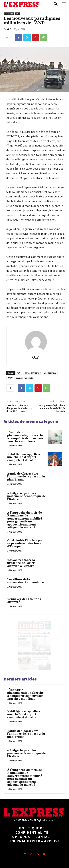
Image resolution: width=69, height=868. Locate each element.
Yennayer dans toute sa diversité (24, 601)
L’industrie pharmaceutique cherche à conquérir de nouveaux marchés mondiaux (25, 437)
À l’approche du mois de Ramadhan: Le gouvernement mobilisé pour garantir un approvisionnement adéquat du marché (25, 520)
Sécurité (9, 14)
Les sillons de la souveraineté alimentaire (26, 581)
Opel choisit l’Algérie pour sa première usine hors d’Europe (26, 544)
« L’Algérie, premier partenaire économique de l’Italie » (27, 496)
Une (18, 14)
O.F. (9, 29)
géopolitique (50, 373)
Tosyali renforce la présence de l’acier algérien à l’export (21, 563)
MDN (10, 378)
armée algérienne (33, 373)
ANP (19, 373)
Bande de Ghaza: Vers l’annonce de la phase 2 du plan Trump (26, 477)
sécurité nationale (24, 378)
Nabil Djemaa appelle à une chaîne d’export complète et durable (24, 457)
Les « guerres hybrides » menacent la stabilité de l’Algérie (51, 408)
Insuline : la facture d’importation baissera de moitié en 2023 (19, 408)
